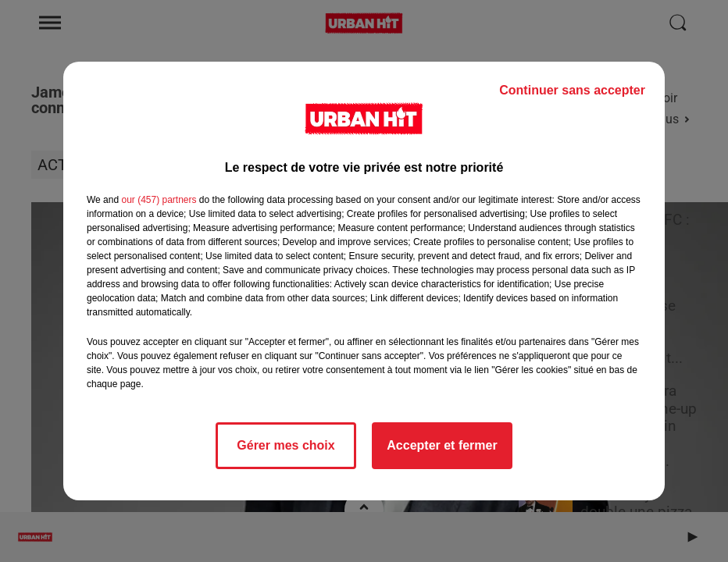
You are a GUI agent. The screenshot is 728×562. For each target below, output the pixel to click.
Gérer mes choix (285, 445)
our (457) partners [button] (159, 200)
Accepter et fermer (442, 445)
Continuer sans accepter (572, 90)
